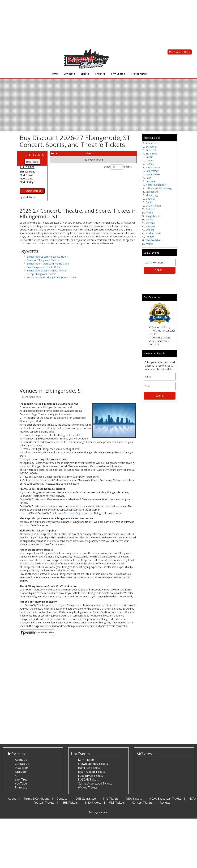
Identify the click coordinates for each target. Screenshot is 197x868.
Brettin (149, 157)
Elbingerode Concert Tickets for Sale (47, 271)
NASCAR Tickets (88, 779)
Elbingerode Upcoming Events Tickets (48, 257)
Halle (148, 178)
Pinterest (21, 787)
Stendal (150, 230)
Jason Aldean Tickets (91, 772)
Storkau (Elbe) (153, 233)
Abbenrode (152, 143)
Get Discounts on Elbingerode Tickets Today (52, 277)
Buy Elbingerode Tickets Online (44, 267)
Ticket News (139, 74)
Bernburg (151, 147)
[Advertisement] (96, 24)
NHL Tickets (70, 803)
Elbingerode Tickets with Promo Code (48, 264)
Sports (85, 74)
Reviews (165, 803)
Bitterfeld (151, 150)
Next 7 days (26, 179)
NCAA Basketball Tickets (165, 799)
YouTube (21, 783)
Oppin (149, 202)
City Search (118, 74)
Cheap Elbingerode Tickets (41, 274)
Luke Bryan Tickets (91, 776)
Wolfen (149, 244)
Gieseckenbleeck (31, 397)
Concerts (69, 74)
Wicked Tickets (88, 787)
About (12, 799)
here (69, 414)
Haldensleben (153, 174)
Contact (62, 799)
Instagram (22, 768)
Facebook (21, 772)
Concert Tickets (142, 803)
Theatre (100, 74)
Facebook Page (72, 513)
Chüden (150, 160)
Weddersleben (153, 240)
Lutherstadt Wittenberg (159, 188)
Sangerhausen (153, 216)
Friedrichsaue (153, 167)
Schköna (150, 223)
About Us (21, 760)
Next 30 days (27, 182)
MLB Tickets (117, 803)
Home (54, 74)
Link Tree (21, 779)
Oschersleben (153, 206)
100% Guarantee (85, 799)
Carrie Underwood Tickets (95, 783)
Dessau (150, 164)
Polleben (150, 209)
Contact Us (22, 764)
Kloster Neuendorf (156, 185)
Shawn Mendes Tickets (93, 764)
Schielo (149, 219)
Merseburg (152, 195)
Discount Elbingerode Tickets (43, 260)
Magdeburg (152, 192)
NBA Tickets (134, 799)
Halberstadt (152, 171)
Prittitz (149, 213)
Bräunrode (151, 154)
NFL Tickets (111, 799)
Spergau (150, 226)
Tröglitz (150, 237)
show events (118, 167)
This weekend (27, 172)
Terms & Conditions (36, 799)
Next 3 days (26, 175)
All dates (27, 167)
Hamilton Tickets (89, 768)
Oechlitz (150, 199)
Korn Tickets (86, 760)
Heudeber (151, 181)
